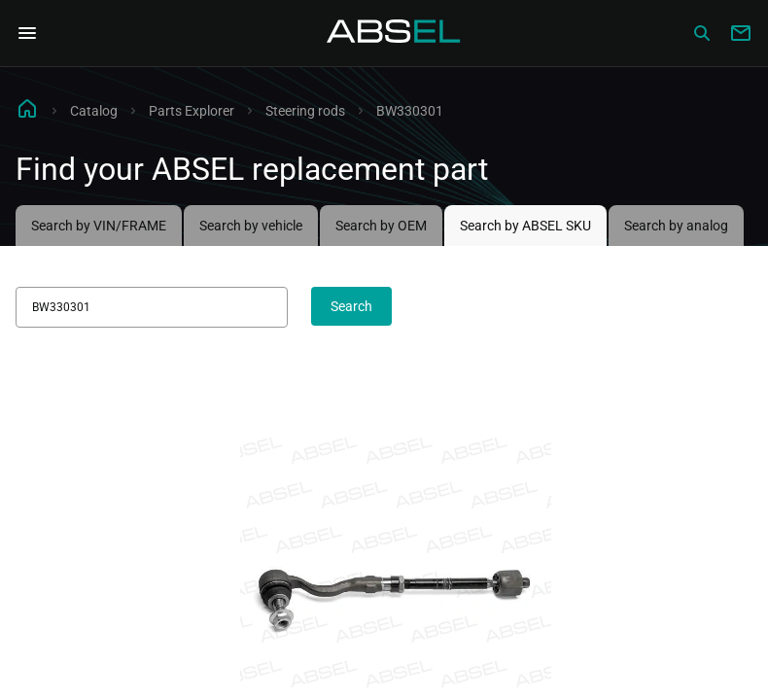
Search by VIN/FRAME (99, 226)
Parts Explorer (192, 111)
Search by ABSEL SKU (525, 226)
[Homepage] (394, 33)
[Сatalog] (702, 33)
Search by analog (676, 226)
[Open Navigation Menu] (27, 33)
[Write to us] (741, 33)
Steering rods (305, 111)
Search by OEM (381, 226)
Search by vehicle (251, 226)
